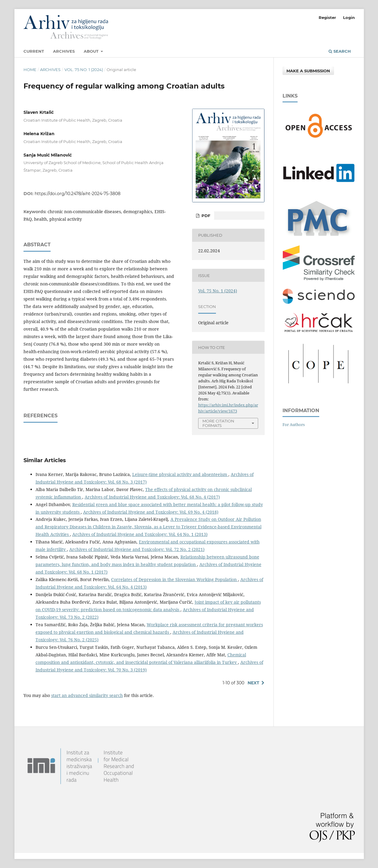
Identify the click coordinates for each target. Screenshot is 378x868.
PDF (205, 216)
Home (30, 70)
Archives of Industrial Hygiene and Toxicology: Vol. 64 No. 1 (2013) (140, 534)
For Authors (294, 425)
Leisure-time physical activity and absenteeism (180, 474)
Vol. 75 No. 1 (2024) (84, 70)
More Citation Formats (218, 423)
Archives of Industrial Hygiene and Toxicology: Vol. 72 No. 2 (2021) (137, 549)
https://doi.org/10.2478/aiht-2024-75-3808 (78, 194)
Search (340, 51)
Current (34, 51)
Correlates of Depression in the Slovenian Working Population (175, 579)
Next (253, 683)
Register (327, 17)
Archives (64, 51)
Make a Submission (308, 71)
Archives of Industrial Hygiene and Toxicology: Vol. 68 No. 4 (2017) (152, 497)
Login (349, 17)
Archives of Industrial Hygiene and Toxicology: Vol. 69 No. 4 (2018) (151, 512)
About (92, 51)
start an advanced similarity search (87, 695)
